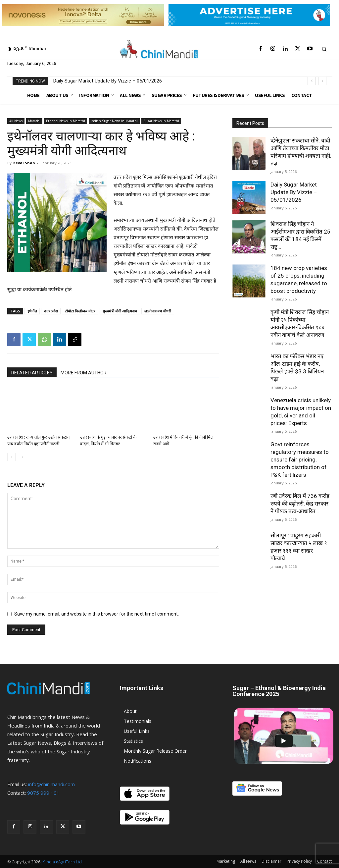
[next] (322, 81)
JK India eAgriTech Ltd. (62, 862)
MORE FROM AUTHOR (84, 373)
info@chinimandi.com (51, 784)
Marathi (34, 121)
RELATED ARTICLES (32, 373)
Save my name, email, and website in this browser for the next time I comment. (97, 614)
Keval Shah (24, 163)
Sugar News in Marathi (161, 121)
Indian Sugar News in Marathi (114, 121)
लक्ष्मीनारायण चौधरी (158, 311)
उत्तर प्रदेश (51, 311)
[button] (324, 49)
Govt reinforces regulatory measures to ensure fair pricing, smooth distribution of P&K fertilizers (300, 460)
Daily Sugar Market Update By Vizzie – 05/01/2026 (108, 81)
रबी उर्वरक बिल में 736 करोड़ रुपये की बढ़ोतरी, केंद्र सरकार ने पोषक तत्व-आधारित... (300, 504)
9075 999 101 (43, 793)
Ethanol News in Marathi (66, 121)
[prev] (312, 81)
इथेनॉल (32, 311)
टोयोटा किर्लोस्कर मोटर (80, 311)
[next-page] (22, 457)
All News (16, 121)
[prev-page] (11, 457)
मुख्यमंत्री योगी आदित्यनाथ (120, 311)
